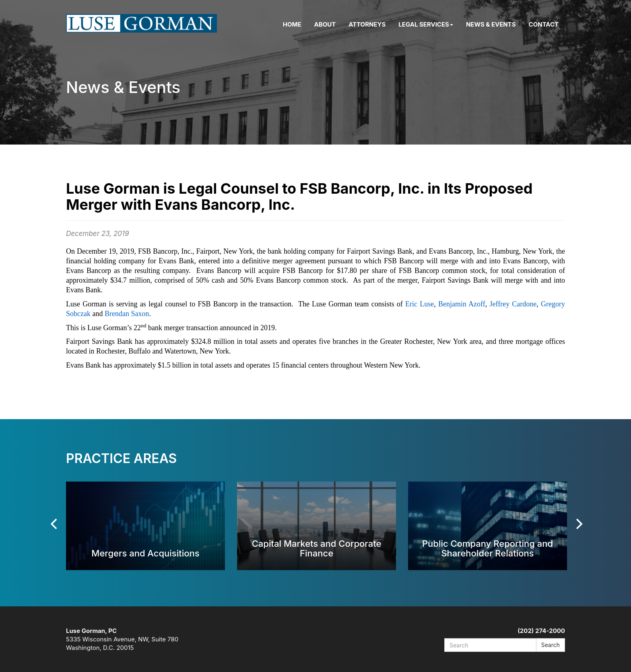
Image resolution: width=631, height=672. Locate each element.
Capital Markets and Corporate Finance (317, 548)
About (325, 24)
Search (551, 645)
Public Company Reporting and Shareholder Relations (488, 548)
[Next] (578, 524)
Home (292, 24)
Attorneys (367, 24)
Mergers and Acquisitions (145, 553)
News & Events (491, 24)
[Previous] (55, 524)
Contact (544, 24)
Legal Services (426, 24)
